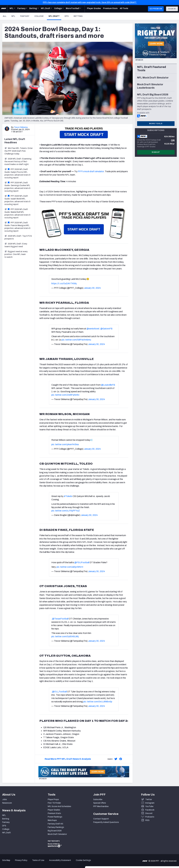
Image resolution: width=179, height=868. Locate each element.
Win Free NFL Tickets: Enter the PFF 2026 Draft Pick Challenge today (19, 151)
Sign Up (156, 152)
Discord (149, 813)
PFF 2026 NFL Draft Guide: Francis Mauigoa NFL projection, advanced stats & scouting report (17, 227)
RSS (147, 820)
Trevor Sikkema (21, 127)
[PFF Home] (4, 9)
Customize (156, 849)
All (5, 16)
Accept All (156, 840)
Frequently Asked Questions (106, 822)
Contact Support (101, 819)
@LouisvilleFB (108, 385)
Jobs (5, 799)
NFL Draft (55, 16)
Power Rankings (55, 817)
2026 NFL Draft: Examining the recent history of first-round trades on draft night (18, 162)
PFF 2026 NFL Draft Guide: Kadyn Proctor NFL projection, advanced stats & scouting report (17, 174)
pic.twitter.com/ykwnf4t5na (65, 444)
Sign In (172, 9)
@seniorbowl (93, 329)
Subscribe (98, 799)
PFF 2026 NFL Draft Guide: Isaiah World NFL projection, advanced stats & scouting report (17, 200)
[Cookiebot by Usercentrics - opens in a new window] (18, 863)
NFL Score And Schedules (59, 806)
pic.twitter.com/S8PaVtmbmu (76, 340)
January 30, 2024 (92, 288)
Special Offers (100, 803)
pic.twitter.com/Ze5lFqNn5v (65, 395)
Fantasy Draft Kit (55, 824)
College (39, 16)
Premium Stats (54, 813)
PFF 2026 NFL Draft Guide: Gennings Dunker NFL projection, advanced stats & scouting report (17, 187)
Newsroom (7, 803)
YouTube (149, 806)
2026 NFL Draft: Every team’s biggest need (16, 245)
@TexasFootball (60, 619)
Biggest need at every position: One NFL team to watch (16, 254)
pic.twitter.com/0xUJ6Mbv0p (98, 702)
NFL (13, 16)
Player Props (53, 799)
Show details (43, 863)
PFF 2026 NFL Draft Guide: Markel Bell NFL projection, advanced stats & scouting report (17, 213)
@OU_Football (59, 692)
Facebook (150, 810)
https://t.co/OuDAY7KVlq (64, 283)
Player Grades (54, 810)
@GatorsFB (106, 329)
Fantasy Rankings (56, 827)
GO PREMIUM (156, 9)
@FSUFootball (82, 562)
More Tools (156, 124)
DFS (67, 16)
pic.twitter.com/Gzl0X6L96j (65, 636)
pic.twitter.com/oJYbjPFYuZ (66, 511)
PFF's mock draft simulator (91, 171)
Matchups (52, 820)
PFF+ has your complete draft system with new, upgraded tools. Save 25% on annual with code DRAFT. (90, 2)
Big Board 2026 (55, 831)
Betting (78, 16)
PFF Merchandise (101, 806)
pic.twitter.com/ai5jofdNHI (70, 567)
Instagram (150, 803)
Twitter (149, 799)
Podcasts (150, 817)
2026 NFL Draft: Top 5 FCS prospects (18, 237)
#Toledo (68, 496)
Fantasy (25, 16)
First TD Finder (54, 803)
